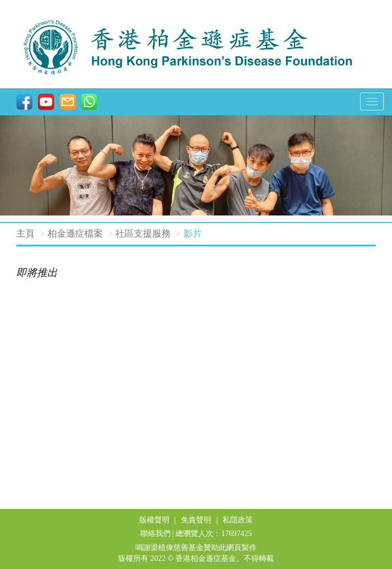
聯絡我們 (155, 533)
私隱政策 (238, 520)
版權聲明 (154, 520)
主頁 (25, 234)
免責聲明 (196, 520)
